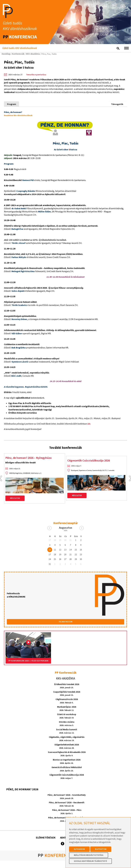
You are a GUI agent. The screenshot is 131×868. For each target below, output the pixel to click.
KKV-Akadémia (33, 54)
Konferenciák (18, 54)
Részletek (15, 498)
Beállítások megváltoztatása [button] (89, 855)
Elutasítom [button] (101, 849)
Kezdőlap (6, 54)
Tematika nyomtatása (36, 75)
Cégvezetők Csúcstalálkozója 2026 (90, 461)
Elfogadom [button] (79, 849)
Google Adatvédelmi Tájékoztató (90, 861)
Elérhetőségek (46, 838)
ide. (89, 424)
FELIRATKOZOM (66, 622)
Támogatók (117, 104)
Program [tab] (12, 104)
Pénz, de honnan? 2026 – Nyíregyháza (30, 458)
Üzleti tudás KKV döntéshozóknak (20, 48)
